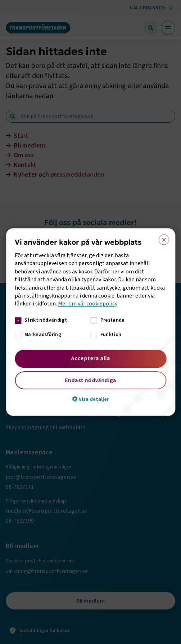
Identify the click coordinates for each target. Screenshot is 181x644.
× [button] (161, 238)
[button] (90, 399)
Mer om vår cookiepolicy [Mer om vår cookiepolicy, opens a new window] (88, 304)
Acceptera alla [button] (90, 358)
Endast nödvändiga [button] (90, 380)
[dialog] (90, 322)
